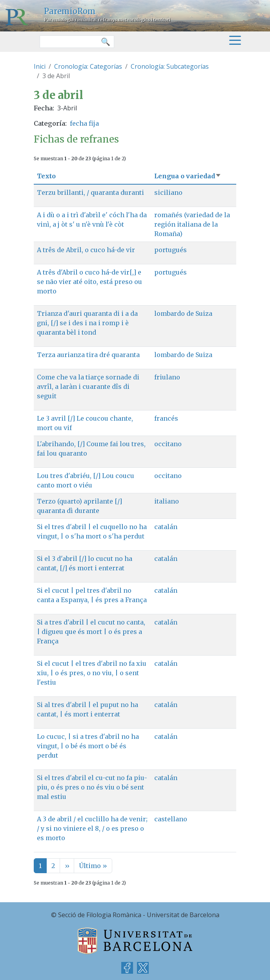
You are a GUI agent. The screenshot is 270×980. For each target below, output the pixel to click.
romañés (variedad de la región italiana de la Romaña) (192, 224)
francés (166, 418)
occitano (168, 444)
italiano (167, 501)
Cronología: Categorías (88, 66)
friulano (167, 377)
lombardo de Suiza (183, 313)
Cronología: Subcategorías (170, 66)
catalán (166, 527)
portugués (171, 250)
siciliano (168, 192)
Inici (40, 66)
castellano (171, 819)
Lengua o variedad (188, 176)
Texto (46, 176)
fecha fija (84, 123)
